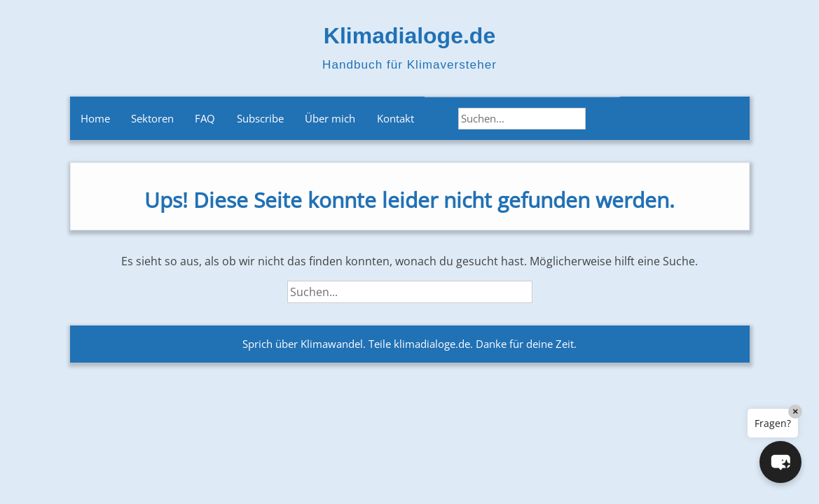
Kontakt (395, 118)
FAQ (205, 118)
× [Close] (795, 411)
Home (95, 118)
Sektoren (152, 118)
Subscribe (260, 118)
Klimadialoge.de (409, 36)
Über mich (330, 118)
